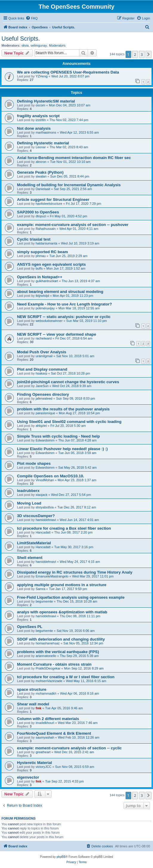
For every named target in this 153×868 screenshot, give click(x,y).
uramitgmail (44, 356)
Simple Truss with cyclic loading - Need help (58, 436)
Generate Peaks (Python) (40, 172)
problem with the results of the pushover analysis (63, 409)
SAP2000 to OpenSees (38, 212)
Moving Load (29, 503)
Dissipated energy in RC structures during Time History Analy (75, 572)
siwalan (41, 176)
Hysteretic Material (34, 763)
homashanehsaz (48, 643)
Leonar (41, 147)
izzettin (41, 120)
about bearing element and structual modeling (60, 292)
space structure (32, 689)
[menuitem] (32, 18)
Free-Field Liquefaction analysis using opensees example (71, 597)
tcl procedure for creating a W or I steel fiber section (66, 677)
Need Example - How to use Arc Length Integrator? (64, 304)
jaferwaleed (44, 398)
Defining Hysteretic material (43, 143)
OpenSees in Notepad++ (40, 277)
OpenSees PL (30, 627)
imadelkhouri (45, 723)
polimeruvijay (45, 308)
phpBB (61, 857)
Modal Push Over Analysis (42, 352)
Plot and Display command (42, 369)
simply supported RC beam (42, 252)
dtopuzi (41, 216)
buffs (39, 268)
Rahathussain (45, 229)
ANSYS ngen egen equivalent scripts (51, 264)
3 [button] (142, 54)
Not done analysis (34, 128)
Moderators (57, 45)
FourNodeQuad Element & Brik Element (54, 733)
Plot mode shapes (34, 463)
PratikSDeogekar (48, 668)
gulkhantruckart (47, 281)
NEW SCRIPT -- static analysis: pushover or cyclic (64, 317)
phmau (41, 256)
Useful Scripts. (21, 39)
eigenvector (28, 777)
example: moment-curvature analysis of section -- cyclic (69, 748)
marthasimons (46, 132)
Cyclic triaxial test (34, 239)
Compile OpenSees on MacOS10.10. (51, 476)
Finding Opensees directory (43, 394)
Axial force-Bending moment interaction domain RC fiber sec (74, 158)
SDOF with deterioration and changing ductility (61, 639)
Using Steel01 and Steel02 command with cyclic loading (69, 422)
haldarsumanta (46, 243)
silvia (25, 45)
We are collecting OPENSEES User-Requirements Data (68, 72)
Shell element (30, 558)
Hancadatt (43, 532)
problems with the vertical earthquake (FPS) (58, 652)
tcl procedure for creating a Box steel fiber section (64, 528)
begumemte (44, 601)
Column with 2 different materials (48, 719)
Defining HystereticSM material (46, 101)
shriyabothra (45, 507)
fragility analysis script (38, 116)
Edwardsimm (45, 440)
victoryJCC (43, 767)
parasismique (45, 413)
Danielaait (43, 189)
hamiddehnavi (46, 520)
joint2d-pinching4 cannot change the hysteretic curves (68, 382)
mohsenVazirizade (49, 681)
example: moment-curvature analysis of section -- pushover (73, 225)
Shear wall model (33, 704)
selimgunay (39, 45)
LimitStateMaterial (34, 543)
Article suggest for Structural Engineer (53, 200)
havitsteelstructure (49, 204)
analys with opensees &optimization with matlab (62, 612)
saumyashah (45, 737)
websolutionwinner (49, 321)
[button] (149, 54)
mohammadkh (46, 693)
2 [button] (135, 54)
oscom (40, 105)
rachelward (44, 338)
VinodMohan (45, 480)
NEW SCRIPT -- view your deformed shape (57, 334)
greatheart (43, 752)
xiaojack (41, 495)
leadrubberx (28, 491)
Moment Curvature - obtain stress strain (54, 664)
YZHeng (41, 76)
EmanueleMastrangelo (52, 576)
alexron (41, 162)
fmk (38, 708)
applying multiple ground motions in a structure (62, 585)
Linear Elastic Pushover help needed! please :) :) (62, 449)
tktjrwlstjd (42, 296)
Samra (40, 589)
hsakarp (41, 373)
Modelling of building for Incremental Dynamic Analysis (69, 185)
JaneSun (42, 386)
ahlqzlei (41, 426)
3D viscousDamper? (36, 516)
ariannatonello (46, 656)
